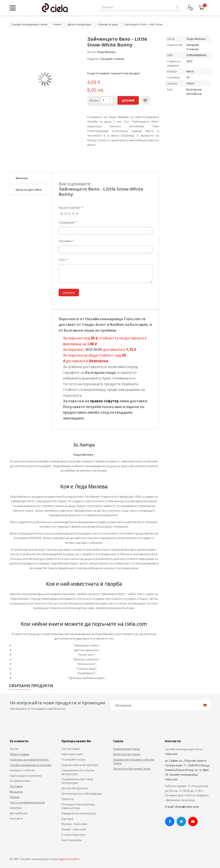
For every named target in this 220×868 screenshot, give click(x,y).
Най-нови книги (72, 754)
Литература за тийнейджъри (82, 793)
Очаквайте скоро (73, 759)
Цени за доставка (29, 189)
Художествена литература (80, 765)
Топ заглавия (70, 749)
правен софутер (104, 401)
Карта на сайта (69, 859)
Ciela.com (171, 754)
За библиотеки (20, 781)
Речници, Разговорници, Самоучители (78, 806)
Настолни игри (71, 840)
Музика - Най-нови (74, 824)
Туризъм (67, 799)
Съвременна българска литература (78, 772)
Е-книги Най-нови (73, 835)
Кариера (16, 808)
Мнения (22, 178)
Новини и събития (22, 770)
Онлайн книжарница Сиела (29, 24)
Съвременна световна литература (77, 781)
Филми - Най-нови (74, 829)
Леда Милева (106, 52)
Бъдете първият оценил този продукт (114, 73)
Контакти (16, 818)
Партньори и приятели (25, 776)
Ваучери (67, 819)
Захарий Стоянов (112, 59)
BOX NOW (94, 349)
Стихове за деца (108, 24)
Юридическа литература (79, 813)
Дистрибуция (19, 813)
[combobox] (140, 7)
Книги (57, 24)
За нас (14, 749)
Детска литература (79, 24)
